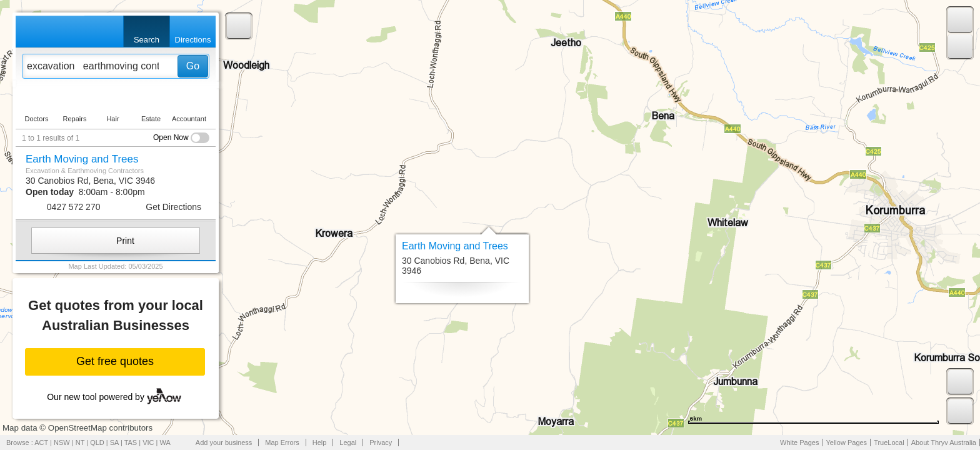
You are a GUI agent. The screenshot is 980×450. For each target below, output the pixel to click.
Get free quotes (115, 361)
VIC (148, 442)
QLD (97, 442)
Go (193, 66)
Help (320, 442)
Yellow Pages (846, 442)
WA (165, 442)
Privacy (381, 442)
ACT (41, 442)
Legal (348, 442)
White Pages (799, 442)
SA (114, 442)
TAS (131, 442)
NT (80, 442)
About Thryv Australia (944, 442)
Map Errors (282, 442)
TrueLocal (889, 442)
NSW (62, 442)
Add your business (224, 442)
